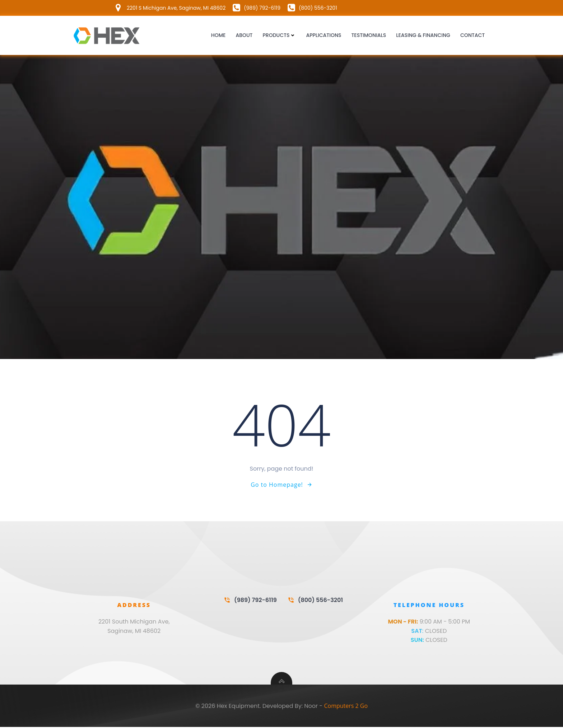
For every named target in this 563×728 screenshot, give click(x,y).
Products (280, 36)
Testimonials (369, 36)
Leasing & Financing (424, 36)
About (244, 36)
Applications (324, 36)
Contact (473, 36)
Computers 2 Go (346, 707)
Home (218, 36)
